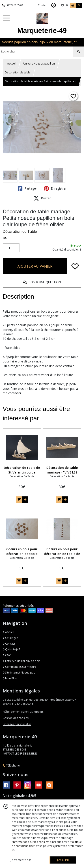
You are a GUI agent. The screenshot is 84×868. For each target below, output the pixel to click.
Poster (42, 198)
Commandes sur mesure (20, 667)
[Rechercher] (79, 52)
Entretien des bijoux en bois (22, 661)
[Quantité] (11, 248)
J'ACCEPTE (63, 860)
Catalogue (10, 638)
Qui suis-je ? (11, 649)
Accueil (12, 64)
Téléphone (11, 766)
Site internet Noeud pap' (19, 673)
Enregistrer (55, 188)
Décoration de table (18, 72)
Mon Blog (10, 678)
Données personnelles (17, 724)
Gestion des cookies (16, 718)
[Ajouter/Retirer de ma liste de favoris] (75, 266)
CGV (7, 655)
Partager (27, 188)
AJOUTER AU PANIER (35, 266)
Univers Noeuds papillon (39, 64)
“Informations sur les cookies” (30, 842)
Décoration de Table (20, 231)
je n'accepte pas (21, 860)
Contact (43, 5)
